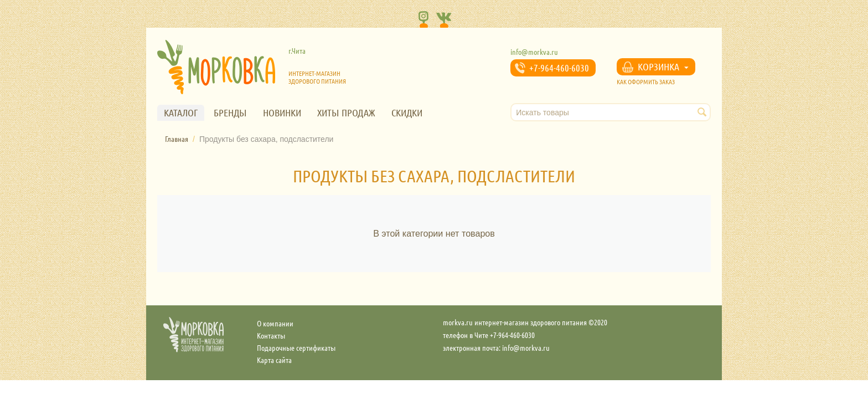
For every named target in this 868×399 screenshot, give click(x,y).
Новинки (282, 112)
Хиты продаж (346, 112)
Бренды (230, 112)
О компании (275, 323)
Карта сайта (274, 360)
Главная (177, 139)
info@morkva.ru (534, 52)
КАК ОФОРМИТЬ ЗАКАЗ (646, 81)
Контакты (271, 335)
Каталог (181, 112)
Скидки (407, 112)
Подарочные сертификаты (296, 347)
